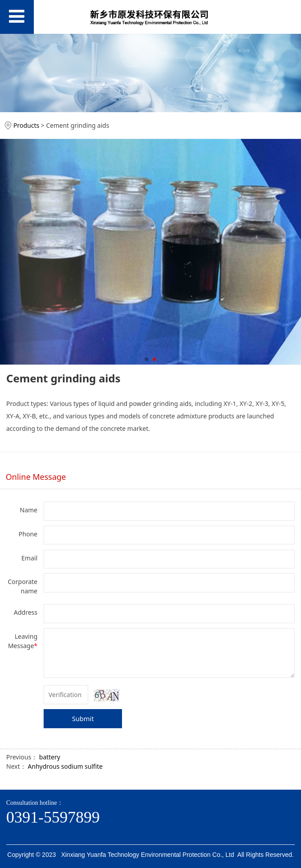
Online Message (36, 477)
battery (50, 757)
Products (26, 125)
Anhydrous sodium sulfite (65, 766)
